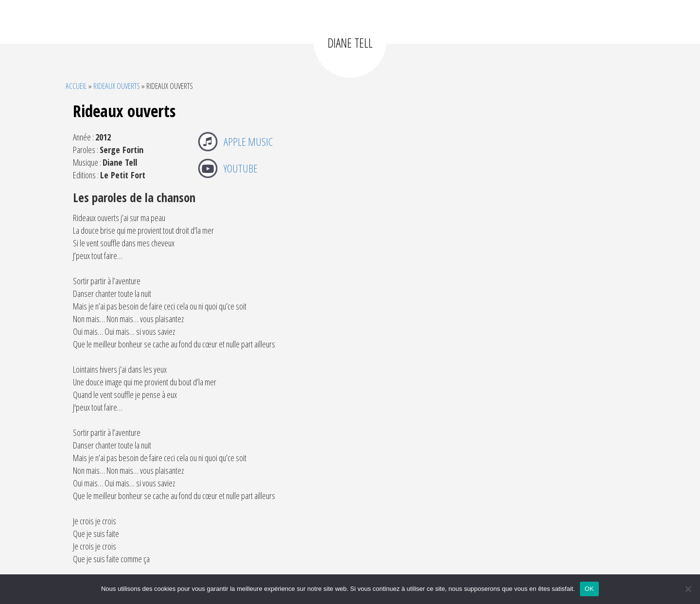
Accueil (76, 86)
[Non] (688, 589)
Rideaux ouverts (117, 86)
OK (589, 589)
